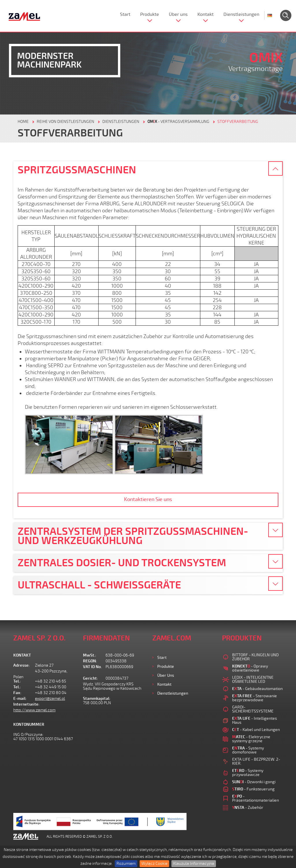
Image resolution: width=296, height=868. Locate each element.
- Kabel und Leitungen (256, 730)
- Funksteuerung (253, 789)
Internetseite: (24, 704)
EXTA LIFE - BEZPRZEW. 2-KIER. (256, 761)
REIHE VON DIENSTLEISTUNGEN (65, 122)
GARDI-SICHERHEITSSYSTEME (253, 709)
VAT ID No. (92, 667)
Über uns (178, 14)
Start (125, 14)
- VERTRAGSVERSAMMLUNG (178, 122)
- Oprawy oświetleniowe (250, 668)
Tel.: (17, 681)
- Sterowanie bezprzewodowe (255, 698)
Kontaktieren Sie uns (148, 499)
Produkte (150, 14)
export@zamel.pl (50, 699)
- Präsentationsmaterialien (256, 798)
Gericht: (90, 678)
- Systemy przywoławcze (248, 773)
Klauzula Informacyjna (194, 864)
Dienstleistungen (241, 14)
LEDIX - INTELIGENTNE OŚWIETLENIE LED (253, 679)
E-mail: (20, 699)
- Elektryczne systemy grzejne (251, 739)
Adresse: (22, 665)
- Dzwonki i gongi (254, 782)
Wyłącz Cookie (154, 864)
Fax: (17, 693)
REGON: (90, 661)
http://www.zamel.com (34, 710)
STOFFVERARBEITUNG (238, 122)
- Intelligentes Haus (255, 720)
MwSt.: (90, 655)
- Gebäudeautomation (257, 689)
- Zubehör (248, 808)
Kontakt (206, 14)
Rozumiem (126, 864)
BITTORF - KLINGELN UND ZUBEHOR (255, 657)
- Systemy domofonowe (248, 750)
